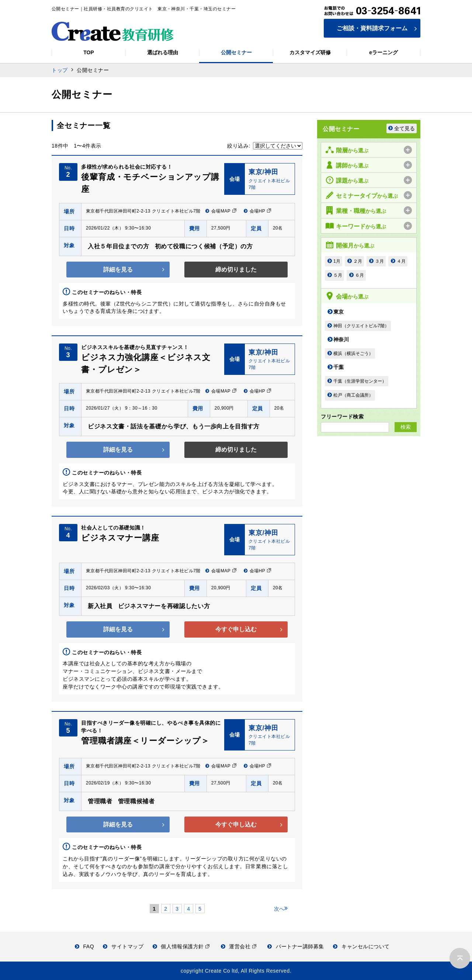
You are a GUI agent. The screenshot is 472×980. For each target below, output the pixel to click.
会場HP (258, 211)
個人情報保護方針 (181, 946)
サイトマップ (123, 946)
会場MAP (221, 211)
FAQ (84, 946)
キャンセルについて (361, 946)
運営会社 (239, 946)
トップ (60, 70)
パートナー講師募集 (296, 946)
